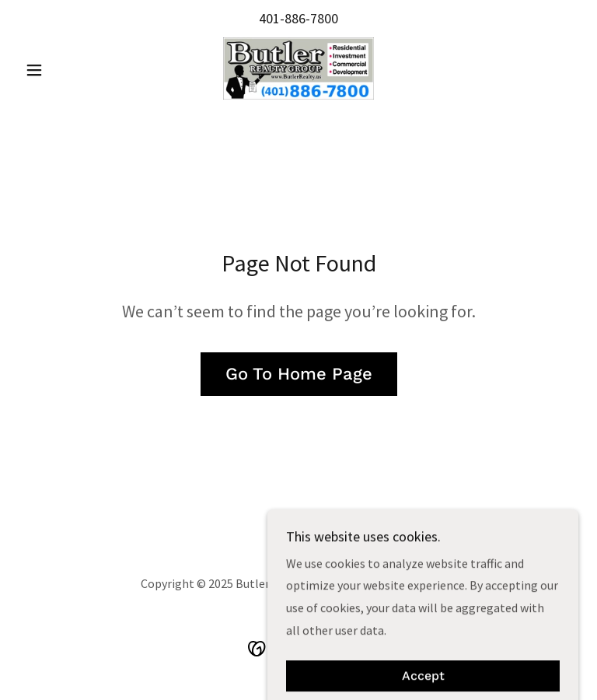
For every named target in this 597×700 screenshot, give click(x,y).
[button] (61, 70)
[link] (298, 68)
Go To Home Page (299, 374)
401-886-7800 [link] (298, 18)
